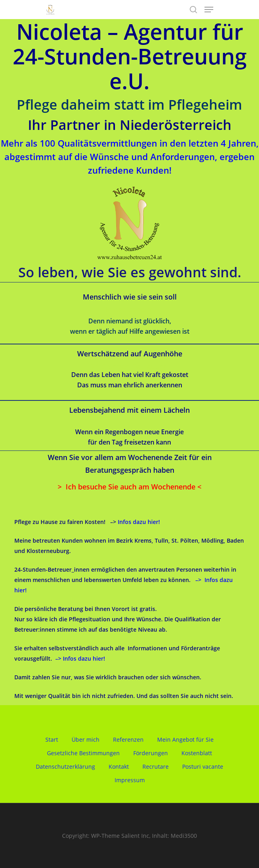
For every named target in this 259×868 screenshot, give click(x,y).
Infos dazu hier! (139, 522)
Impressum (130, 780)
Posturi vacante (203, 767)
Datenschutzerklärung (65, 767)
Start (52, 739)
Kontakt (119, 767)
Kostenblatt (197, 753)
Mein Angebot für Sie (185, 739)
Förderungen (151, 753)
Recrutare (156, 767)
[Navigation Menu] (209, 10)
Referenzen (128, 739)
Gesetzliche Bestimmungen (83, 753)
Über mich (86, 739)
